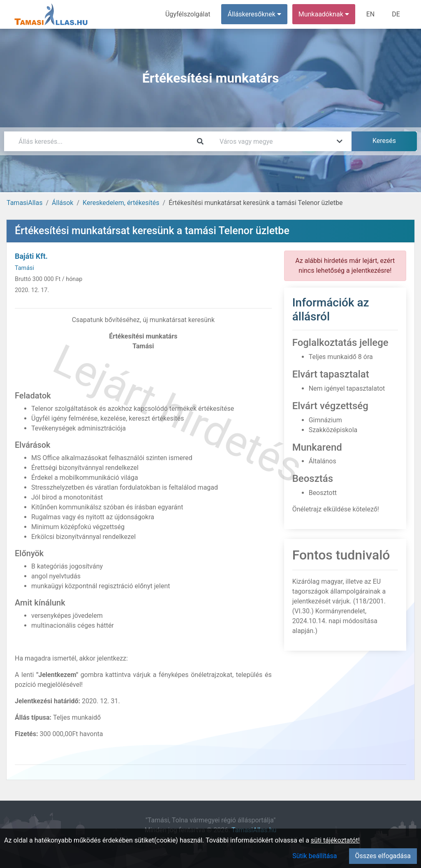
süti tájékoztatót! (335, 840)
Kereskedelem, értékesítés (121, 203)
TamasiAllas (24, 203)
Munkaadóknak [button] (324, 14)
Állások (62, 203)
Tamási (24, 268)
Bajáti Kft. (31, 256)
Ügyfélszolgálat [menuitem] (188, 14)
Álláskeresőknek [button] (254, 14)
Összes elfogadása (383, 856)
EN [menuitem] (371, 14)
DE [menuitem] (396, 14)
